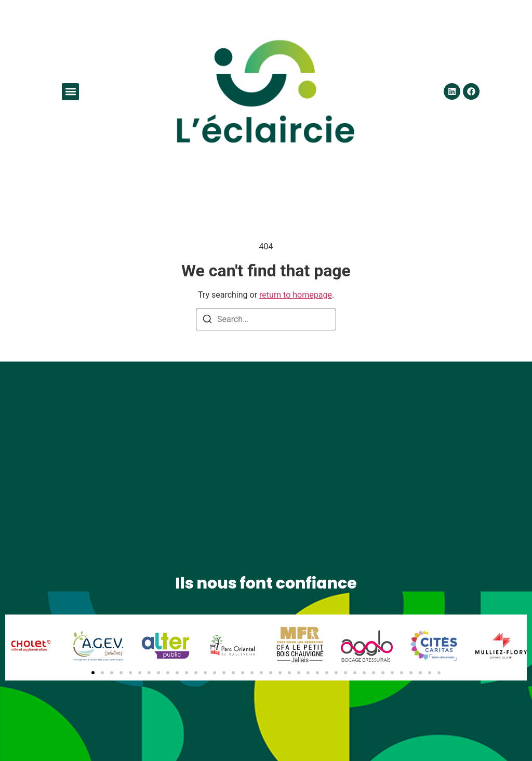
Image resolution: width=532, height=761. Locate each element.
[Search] (207, 321)
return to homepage (296, 295)
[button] (70, 92)
